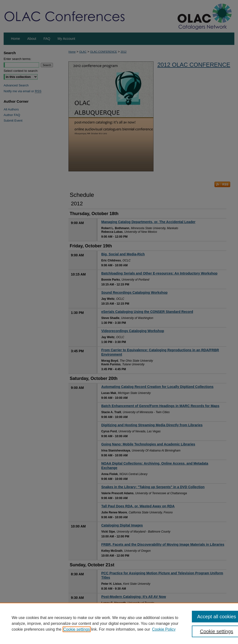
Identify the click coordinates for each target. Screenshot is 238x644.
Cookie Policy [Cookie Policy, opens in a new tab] (164, 629)
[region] (119, 623)
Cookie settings (77, 629)
